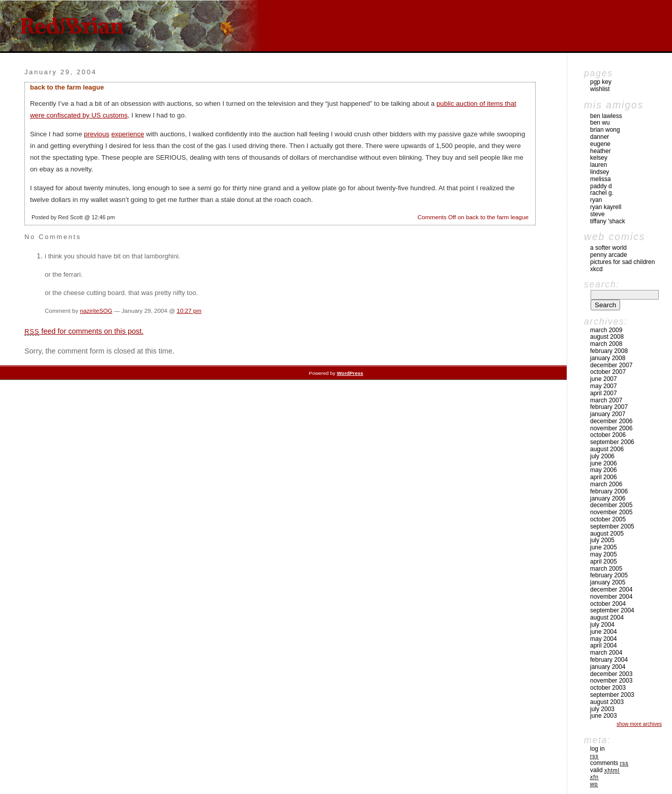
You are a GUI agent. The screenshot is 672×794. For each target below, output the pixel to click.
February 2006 (609, 491)
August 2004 (607, 617)
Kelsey (599, 158)
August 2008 (607, 337)
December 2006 (611, 421)
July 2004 (602, 625)
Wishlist (600, 89)
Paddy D (601, 186)
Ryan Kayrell (606, 207)
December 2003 (611, 674)
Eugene (600, 144)
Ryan (596, 200)
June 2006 (604, 463)
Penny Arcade (609, 255)
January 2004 (608, 667)
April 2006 (604, 477)
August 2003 (607, 702)
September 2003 (612, 695)
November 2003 (611, 681)
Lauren (598, 165)
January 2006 (608, 498)
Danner (600, 137)
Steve (597, 214)
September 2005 (612, 526)
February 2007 (609, 407)
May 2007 (604, 386)
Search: (602, 284)
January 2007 (608, 414)
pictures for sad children (622, 262)
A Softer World (608, 248)
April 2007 (604, 393)
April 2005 (604, 562)
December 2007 (611, 365)
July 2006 (602, 456)
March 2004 (606, 653)
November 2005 (611, 512)
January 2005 (608, 582)
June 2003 (604, 716)
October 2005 (608, 519)
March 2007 (606, 400)
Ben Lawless (606, 116)
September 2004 (612, 610)
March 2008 (606, 344)
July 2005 (602, 540)
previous (97, 134)
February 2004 (609, 660)
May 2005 (604, 554)
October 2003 (608, 688)
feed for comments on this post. (84, 331)
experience (128, 134)
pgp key (601, 82)
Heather (601, 151)
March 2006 (606, 484)
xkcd (596, 269)
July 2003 (602, 709)
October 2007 (608, 372)
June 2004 (604, 632)
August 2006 (607, 449)
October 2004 (608, 604)
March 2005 (606, 569)
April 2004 (604, 645)
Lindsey (600, 172)
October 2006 (608, 435)
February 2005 (609, 575)
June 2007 (604, 379)
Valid (605, 770)
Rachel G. (602, 193)
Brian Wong (605, 130)
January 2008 (608, 358)
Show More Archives (639, 724)
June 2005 (604, 547)
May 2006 (604, 470)
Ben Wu (600, 123)
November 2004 (611, 597)
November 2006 (611, 428)
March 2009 (606, 330)
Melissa (601, 179)
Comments (609, 763)
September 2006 (612, 442)
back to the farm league (67, 87)
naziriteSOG (96, 311)
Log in (597, 749)
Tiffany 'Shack (608, 221)
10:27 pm (189, 311)
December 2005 (611, 505)
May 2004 (604, 639)
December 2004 (611, 590)
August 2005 (607, 534)
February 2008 (609, 351)
